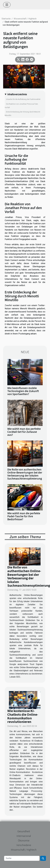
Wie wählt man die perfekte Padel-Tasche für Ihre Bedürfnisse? (24, 516)
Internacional (24, 836)
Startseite (6, 19)
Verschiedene (24, 845)
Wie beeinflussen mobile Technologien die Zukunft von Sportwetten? (23, 391)
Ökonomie (24, 840)
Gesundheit (24, 831)
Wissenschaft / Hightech (25, 19)
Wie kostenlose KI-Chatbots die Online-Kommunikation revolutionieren (23, 716)
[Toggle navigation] (7, 5)
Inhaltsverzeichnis (17, 94)
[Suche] (22, 858)
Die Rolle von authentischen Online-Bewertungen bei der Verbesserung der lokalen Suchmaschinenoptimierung (25, 474)
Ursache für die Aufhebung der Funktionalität (23, 99)
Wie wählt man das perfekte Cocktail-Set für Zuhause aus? (24, 432)
